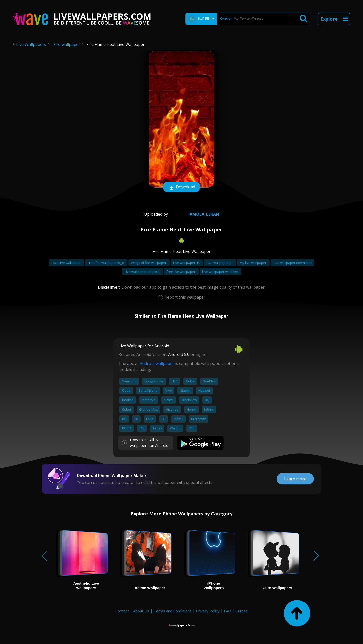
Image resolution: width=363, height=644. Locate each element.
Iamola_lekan (196, 214)
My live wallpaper (253, 263)
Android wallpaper (157, 363)
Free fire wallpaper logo (106, 263)
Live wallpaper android (142, 272)
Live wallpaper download (292, 263)
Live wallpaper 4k (187, 263)
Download (181, 187)
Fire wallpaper (67, 44)
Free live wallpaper (181, 272)
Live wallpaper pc (220, 263)
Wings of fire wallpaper (149, 263)
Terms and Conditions (173, 611)
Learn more (295, 479)
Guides (241, 611)
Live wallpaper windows (220, 272)
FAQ (228, 611)
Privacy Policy (208, 611)
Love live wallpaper (67, 263)
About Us (141, 611)
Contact (122, 611)
